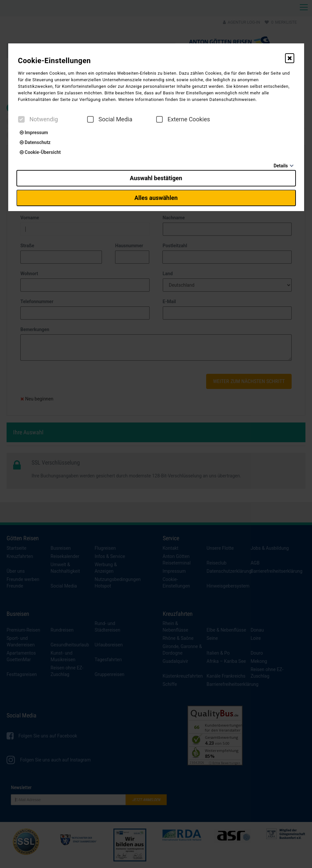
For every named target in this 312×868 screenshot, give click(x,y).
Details (281, 166)
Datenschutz (35, 142)
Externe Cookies (183, 119)
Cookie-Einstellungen (55, 61)
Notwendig (38, 119)
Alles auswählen (156, 198)
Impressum (34, 133)
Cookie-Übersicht (40, 152)
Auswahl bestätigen (156, 178)
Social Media (110, 119)
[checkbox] (21, 119)
